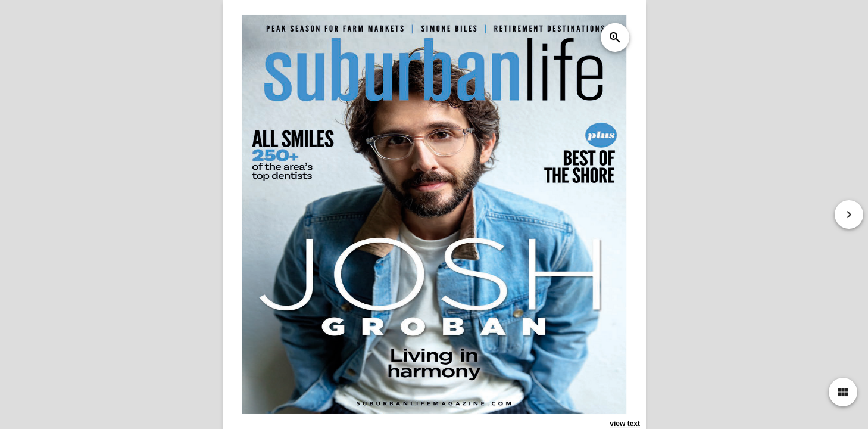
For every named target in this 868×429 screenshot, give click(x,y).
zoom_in (614, 38)
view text (625, 424)
